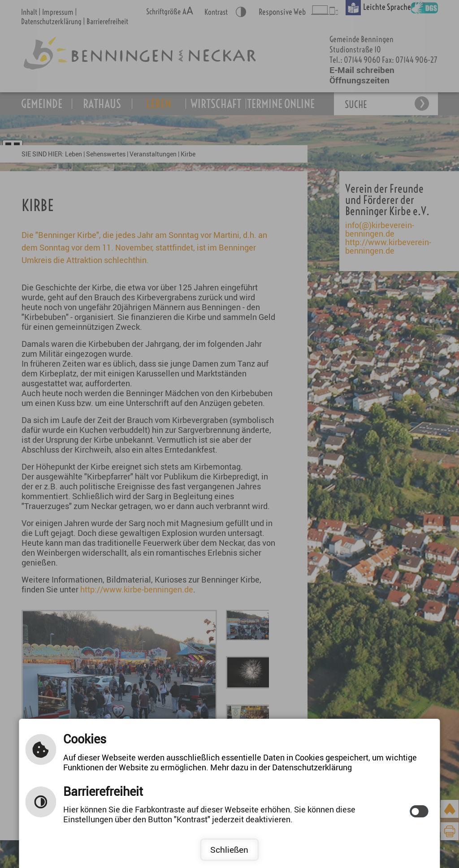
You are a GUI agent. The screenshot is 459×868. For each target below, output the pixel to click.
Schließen (229, 850)
